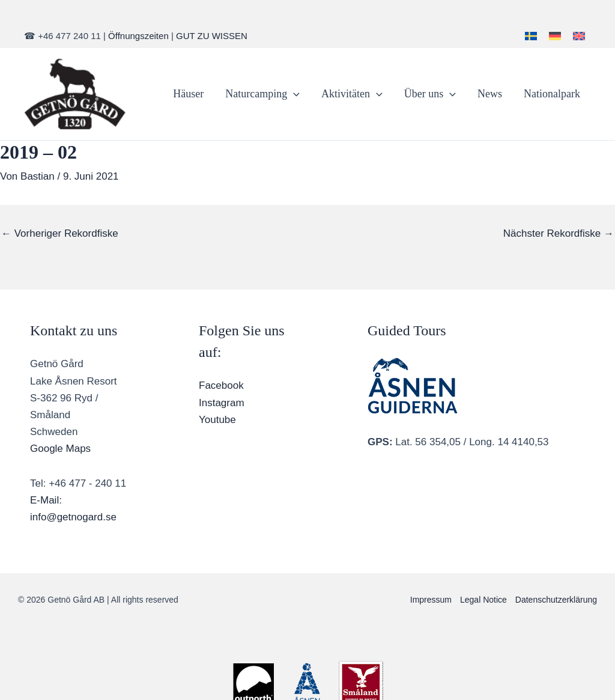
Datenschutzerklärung (556, 600)
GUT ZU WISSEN (212, 36)
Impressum (431, 600)
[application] (293, 94)
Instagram (222, 403)
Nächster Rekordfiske (559, 233)
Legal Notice (483, 600)
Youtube (217, 420)
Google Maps (60, 449)
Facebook (221, 385)
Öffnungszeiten (138, 36)
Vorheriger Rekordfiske (60, 233)
